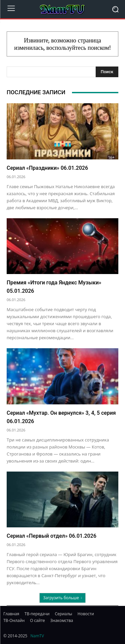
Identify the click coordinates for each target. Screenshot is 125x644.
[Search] (107, 72)
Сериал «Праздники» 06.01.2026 (47, 168)
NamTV (37, 636)
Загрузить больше (62, 598)
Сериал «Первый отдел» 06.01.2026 (51, 536)
